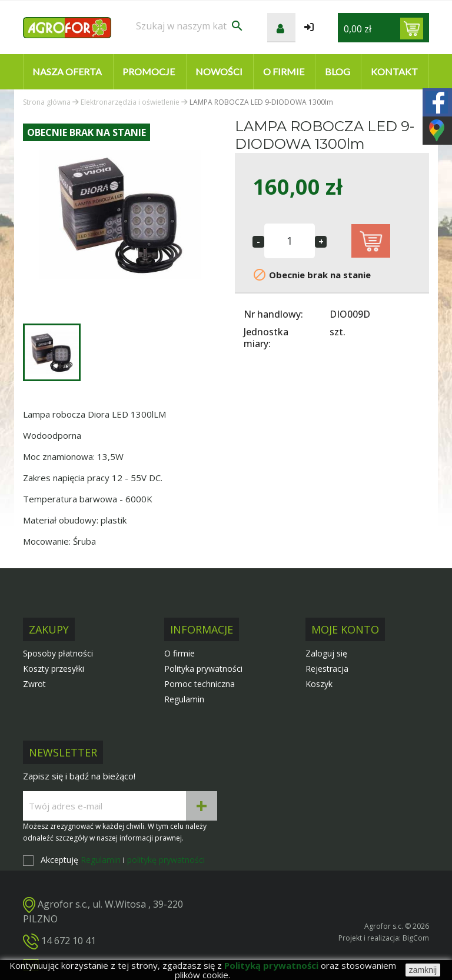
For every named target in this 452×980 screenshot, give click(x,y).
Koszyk (319, 684)
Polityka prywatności (203, 669)
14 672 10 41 (69, 941)
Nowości (219, 71)
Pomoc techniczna (200, 684)
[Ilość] (290, 241)
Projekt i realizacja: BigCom (384, 938)
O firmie (284, 71)
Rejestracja (327, 669)
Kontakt (394, 71)
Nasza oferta (67, 71)
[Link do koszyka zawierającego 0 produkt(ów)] (412, 29)
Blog (338, 71)
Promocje (149, 71)
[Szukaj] (190, 26)
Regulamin (184, 699)
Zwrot (34, 684)
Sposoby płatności (58, 653)
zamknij (423, 970)
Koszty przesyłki (54, 669)
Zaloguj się (326, 653)
